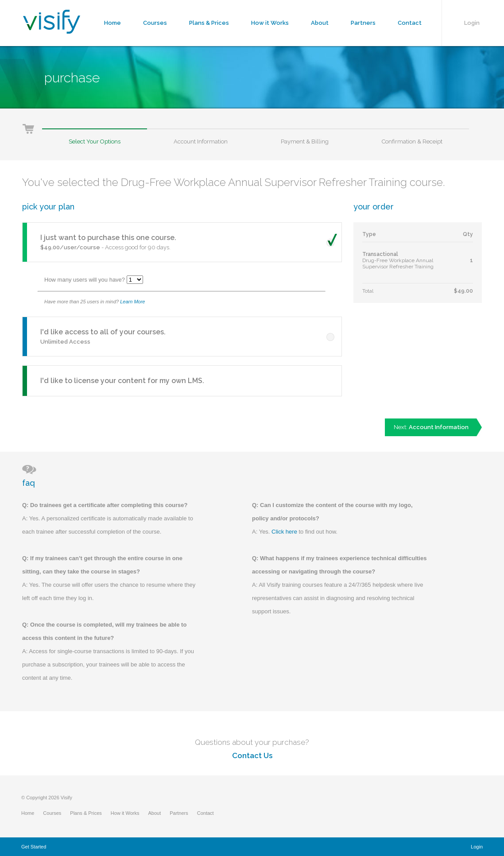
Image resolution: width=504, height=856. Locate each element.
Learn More (132, 302)
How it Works (270, 23)
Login (472, 23)
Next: (431, 427)
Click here (284, 532)
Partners (363, 23)
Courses (155, 23)
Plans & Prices (209, 23)
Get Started (34, 847)
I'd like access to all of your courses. (103, 332)
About (320, 23)
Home (112, 23)
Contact (410, 23)
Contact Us (252, 755)
